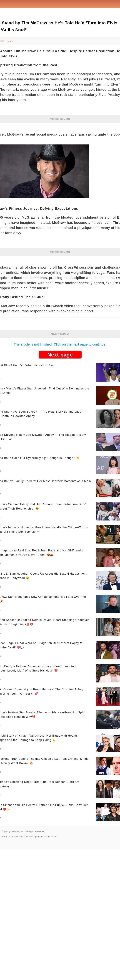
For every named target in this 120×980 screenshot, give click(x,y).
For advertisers (50, 837)
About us (6, 837)
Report (10, 41)
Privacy (28, 837)
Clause (21, 837)
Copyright (37, 837)
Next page (60, 355)
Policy (14, 837)
